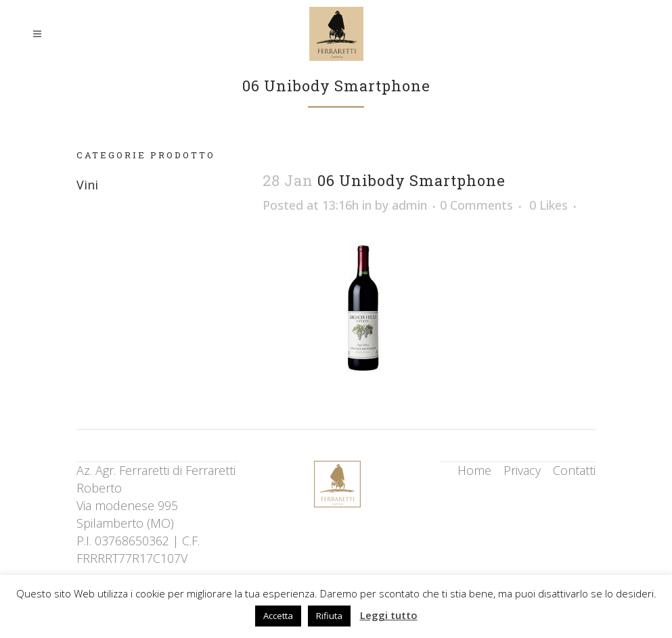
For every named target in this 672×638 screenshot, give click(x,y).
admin (409, 205)
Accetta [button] (278, 616)
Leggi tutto (389, 615)
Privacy (522, 470)
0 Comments (476, 205)
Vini (87, 185)
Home (474, 470)
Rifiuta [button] (329, 616)
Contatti (574, 470)
